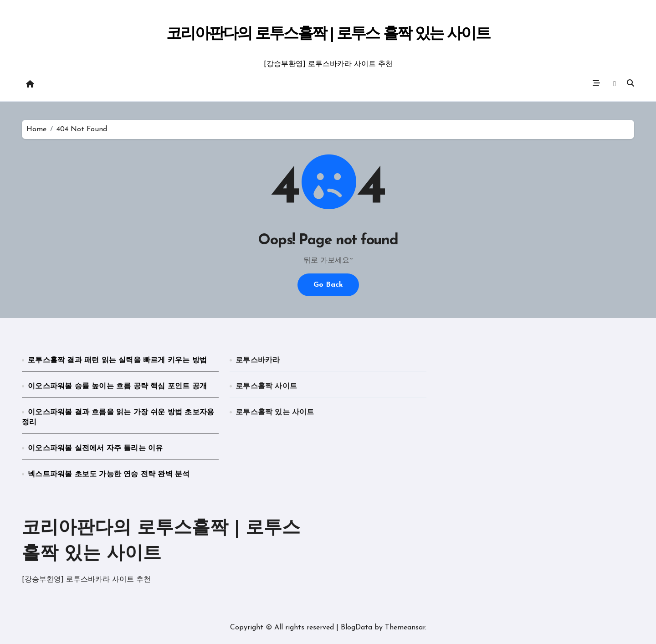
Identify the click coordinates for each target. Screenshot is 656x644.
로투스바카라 (258, 361)
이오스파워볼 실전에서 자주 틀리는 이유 (95, 448)
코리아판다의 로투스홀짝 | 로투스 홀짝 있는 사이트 (328, 34)
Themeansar (405, 628)
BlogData (356, 628)
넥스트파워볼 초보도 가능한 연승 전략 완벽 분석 (109, 474)
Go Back (328, 285)
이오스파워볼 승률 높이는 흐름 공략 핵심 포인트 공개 (117, 386)
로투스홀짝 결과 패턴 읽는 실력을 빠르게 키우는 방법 (117, 361)
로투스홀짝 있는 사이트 (275, 412)
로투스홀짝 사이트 (266, 386)
